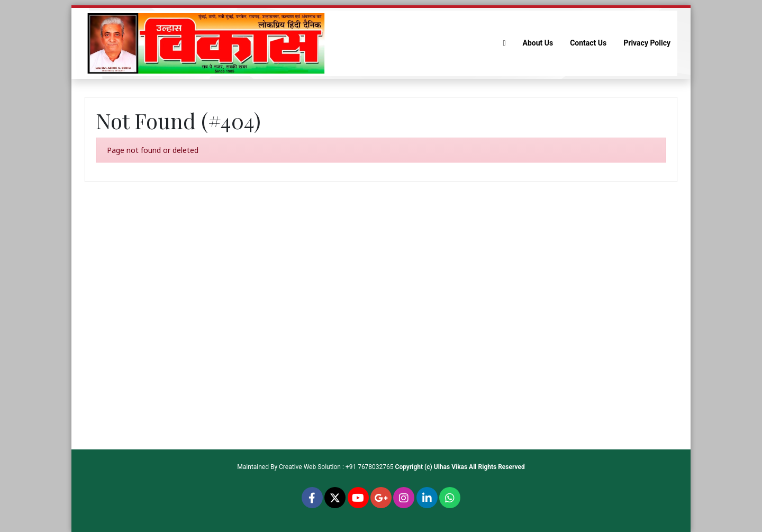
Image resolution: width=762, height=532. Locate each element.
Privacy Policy (647, 43)
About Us (538, 43)
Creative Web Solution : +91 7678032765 (336, 467)
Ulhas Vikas (451, 467)
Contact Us (588, 43)
